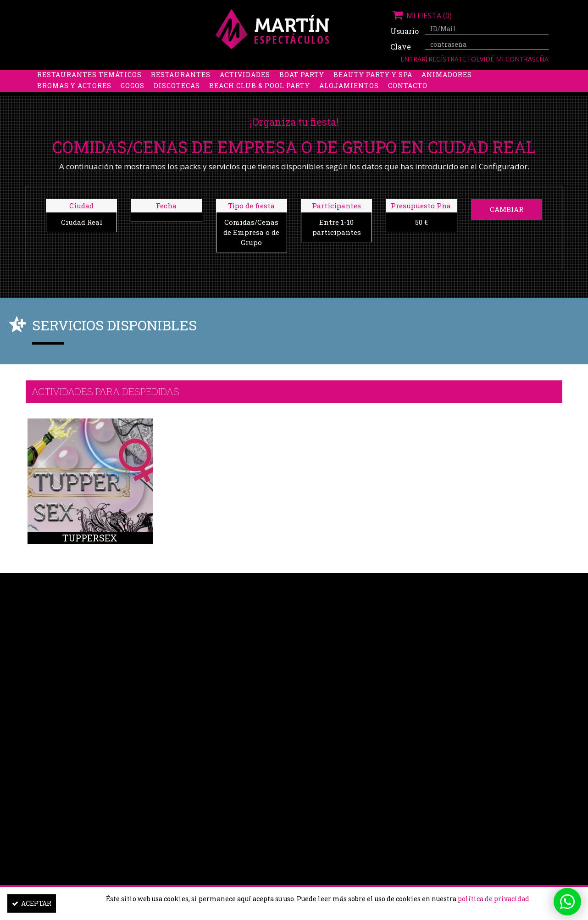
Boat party (302, 87)
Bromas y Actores (74, 98)
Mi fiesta (421, 16)
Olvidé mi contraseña (510, 59)
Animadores (447, 87)
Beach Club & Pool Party (260, 98)
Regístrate (448, 59)
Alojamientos (349, 98)
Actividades (245, 87)
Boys (380, 76)
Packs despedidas (278, 76)
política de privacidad (494, 899)
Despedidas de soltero (186, 76)
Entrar (413, 59)
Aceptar (32, 903)
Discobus (418, 76)
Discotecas (177, 98)
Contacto (408, 98)
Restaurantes (181, 87)
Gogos (133, 98)
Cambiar (507, 209)
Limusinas (468, 76)
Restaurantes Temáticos (89, 87)
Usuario (404, 31)
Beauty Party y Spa (373, 87)
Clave (401, 47)
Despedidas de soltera (84, 76)
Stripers (342, 76)
